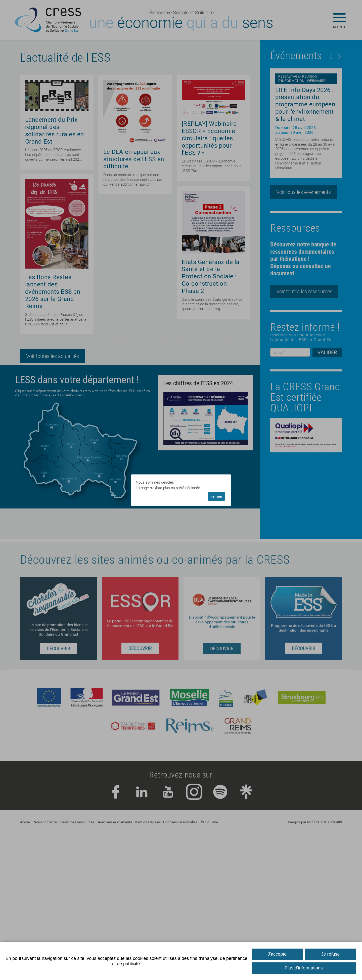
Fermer (216, 496)
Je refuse (330, 954)
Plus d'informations (304, 968)
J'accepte (277, 954)
